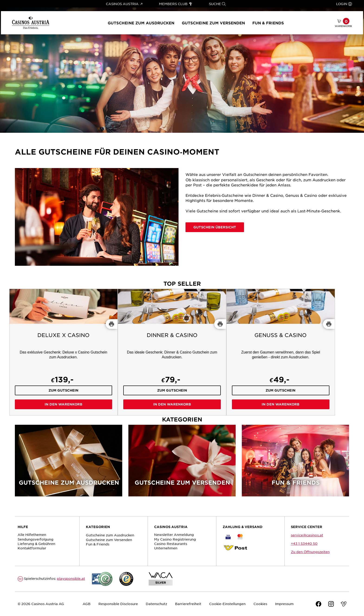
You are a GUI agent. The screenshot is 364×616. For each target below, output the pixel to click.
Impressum (284, 604)
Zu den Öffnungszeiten (310, 552)
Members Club (176, 4)
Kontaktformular (32, 548)
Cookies (260, 604)
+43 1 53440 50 (304, 543)
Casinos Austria (124, 4)
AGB (87, 604)
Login (344, 4)
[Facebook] (318, 605)
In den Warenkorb (63, 404)
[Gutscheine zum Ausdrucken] (69, 464)
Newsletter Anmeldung (174, 535)
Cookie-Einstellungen (227, 604)
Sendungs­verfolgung (36, 539)
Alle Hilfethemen (32, 535)
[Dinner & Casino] (172, 352)
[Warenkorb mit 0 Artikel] (343, 23)
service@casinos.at (307, 535)
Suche (217, 4)
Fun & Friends (268, 23)
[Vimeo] (344, 605)
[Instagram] (331, 605)
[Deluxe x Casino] (64, 352)
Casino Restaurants (171, 544)
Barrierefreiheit (188, 604)
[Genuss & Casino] (281, 352)
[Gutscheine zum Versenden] (182, 464)
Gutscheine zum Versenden (213, 23)
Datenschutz (156, 604)
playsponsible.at (71, 578)
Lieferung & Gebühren (36, 544)
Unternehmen (166, 548)
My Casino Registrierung (175, 539)
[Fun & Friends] (295, 464)
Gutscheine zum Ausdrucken (141, 23)
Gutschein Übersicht (215, 227)
